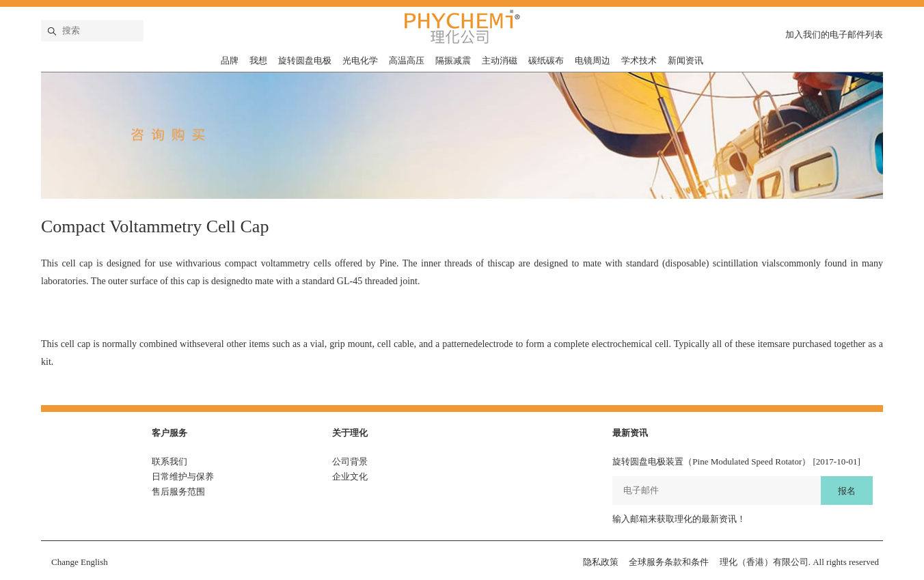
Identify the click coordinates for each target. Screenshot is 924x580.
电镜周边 (593, 60)
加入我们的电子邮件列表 (834, 34)
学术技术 (639, 60)
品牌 (230, 60)
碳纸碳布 (546, 60)
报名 (847, 491)
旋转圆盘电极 (305, 60)
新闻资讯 (685, 60)
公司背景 (350, 461)
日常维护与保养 (183, 477)
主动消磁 (500, 60)
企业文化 (350, 477)
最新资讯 (630, 433)
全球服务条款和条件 (669, 562)
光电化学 (360, 60)
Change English (80, 562)
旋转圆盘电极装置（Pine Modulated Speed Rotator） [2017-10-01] (736, 461)
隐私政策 (601, 562)
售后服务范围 (178, 492)
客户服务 (169, 433)
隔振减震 (453, 60)
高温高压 (407, 60)
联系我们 (169, 461)
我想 (258, 60)
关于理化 (350, 433)
